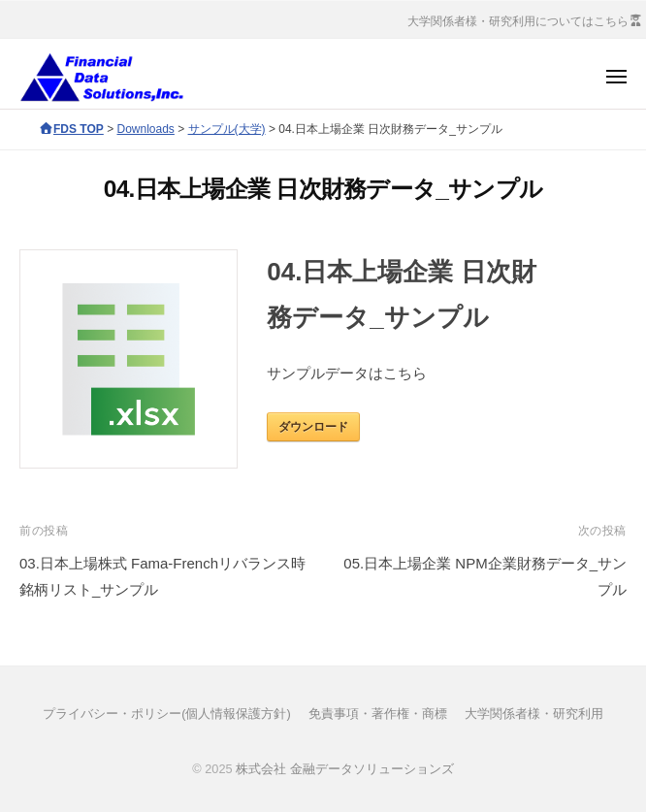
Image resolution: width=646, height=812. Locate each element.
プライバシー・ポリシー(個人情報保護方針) (167, 714)
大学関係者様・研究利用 (534, 714)
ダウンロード (313, 427)
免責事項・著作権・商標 (378, 714)
